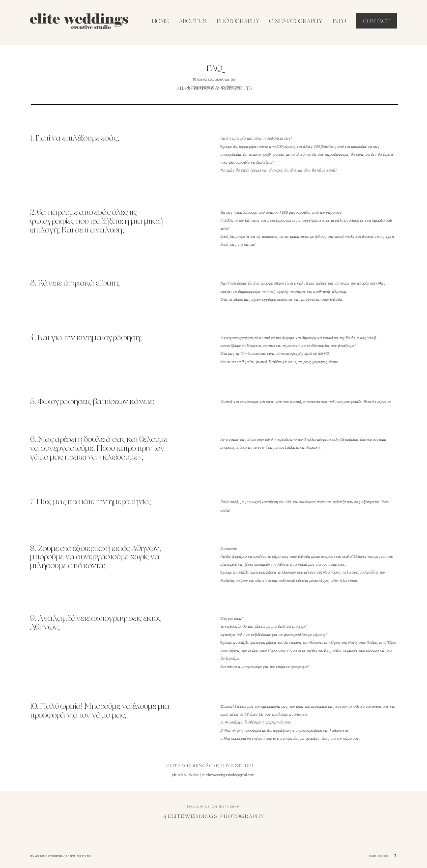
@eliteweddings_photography (213, 817)
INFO (339, 22)
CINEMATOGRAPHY (296, 22)
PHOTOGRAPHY (238, 22)
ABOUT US (193, 22)
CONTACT (376, 22)
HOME (160, 22)
